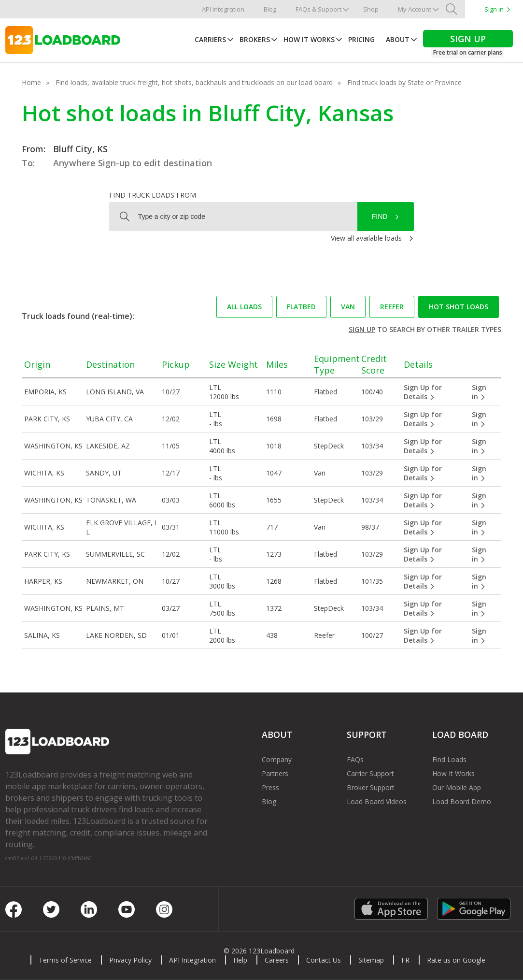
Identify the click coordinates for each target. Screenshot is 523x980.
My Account (415, 9)
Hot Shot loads (459, 307)
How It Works (309, 39)
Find (380, 216)
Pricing (361, 39)
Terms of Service (65, 960)
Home (31, 82)
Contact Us (324, 960)
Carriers (210, 39)
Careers (277, 960)
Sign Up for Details (423, 392)
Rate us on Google (456, 960)
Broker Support (371, 787)
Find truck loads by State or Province (404, 82)
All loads (244, 307)
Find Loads (449, 759)
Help (240, 960)
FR (405, 960)
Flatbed (301, 307)
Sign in (494, 9)
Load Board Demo (462, 801)
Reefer (392, 307)
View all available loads (366, 238)
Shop (371, 9)
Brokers (255, 39)
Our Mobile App (457, 787)
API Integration (223, 9)
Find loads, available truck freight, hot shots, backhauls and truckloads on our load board (194, 82)
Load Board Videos (377, 801)
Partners (275, 773)
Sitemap (371, 960)
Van (348, 307)
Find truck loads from (153, 195)
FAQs (355, 759)
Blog (270, 9)
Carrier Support (370, 773)
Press (270, 787)
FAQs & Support (318, 9)
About (398, 39)
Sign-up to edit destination (155, 163)
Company (277, 759)
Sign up (362, 329)
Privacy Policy (130, 960)
